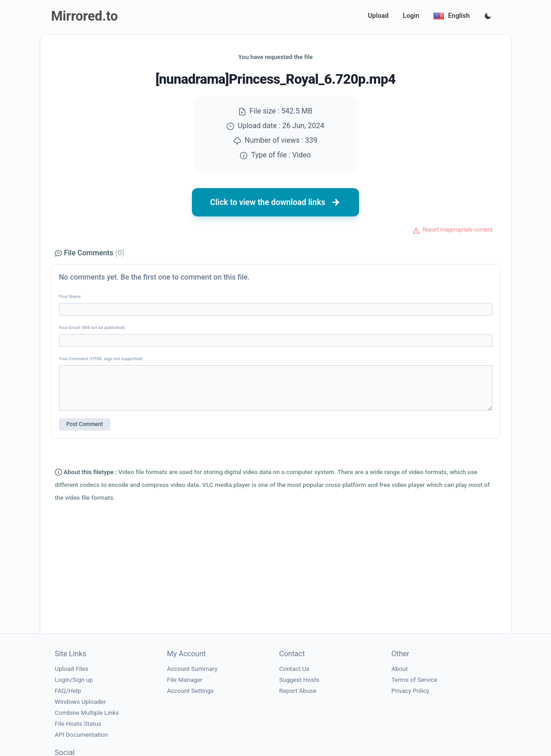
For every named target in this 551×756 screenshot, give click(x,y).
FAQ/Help (68, 691)
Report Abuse (298, 691)
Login (411, 16)
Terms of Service (415, 680)
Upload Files (72, 669)
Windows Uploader (81, 702)
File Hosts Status (78, 724)
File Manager (185, 680)
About (400, 669)
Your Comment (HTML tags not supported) (101, 359)
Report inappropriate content (457, 230)
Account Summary (192, 669)
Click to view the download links (276, 202)
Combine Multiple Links (87, 713)
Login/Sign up (74, 680)
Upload (378, 16)
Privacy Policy (411, 691)
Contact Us (295, 669)
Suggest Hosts (300, 680)
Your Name (70, 296)
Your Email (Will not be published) (92, 327)
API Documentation (82, 735)
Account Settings (191, 691)
